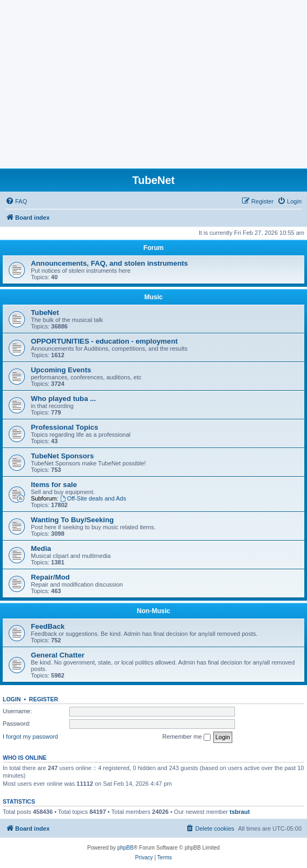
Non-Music (153, 611)
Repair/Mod (50, 577)
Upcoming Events (61, 370)
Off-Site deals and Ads (93, 498)
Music (153, 297)
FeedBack (48, 626)
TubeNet (45, 313)
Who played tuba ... (63, 399)
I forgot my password (30, 737)
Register (44, 699)
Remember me (187, 737)
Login (12, 699)
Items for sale (54, 485)
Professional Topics (64, 427)
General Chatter (58, 655)
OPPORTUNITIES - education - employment (104, 341)
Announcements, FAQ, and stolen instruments (109, 263)
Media (41, 548)
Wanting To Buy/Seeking (72, 520)
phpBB (126, 848)
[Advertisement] (153, 87)
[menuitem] (16, 201)
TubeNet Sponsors (62, 456)
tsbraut (240, 812)
